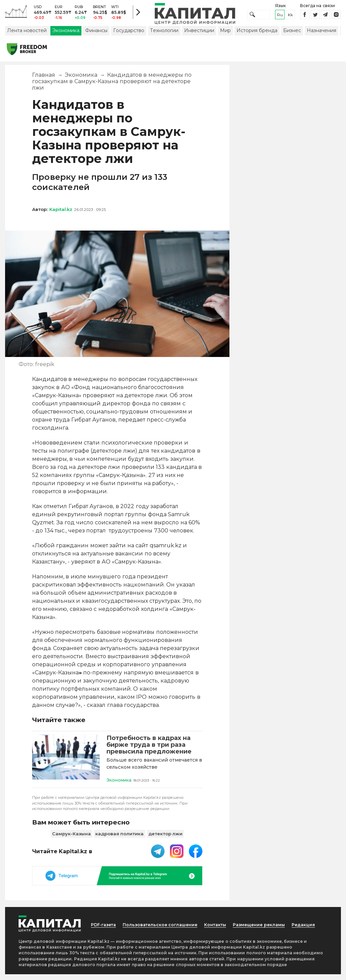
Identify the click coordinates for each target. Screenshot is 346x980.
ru (280, 17)
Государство (129, 35)
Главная (44, 79)
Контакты (221, 927)
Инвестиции (199, 35)
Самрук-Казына (71, 839)
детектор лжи (166, 839)
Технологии (164, 35)
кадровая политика (120, 839)
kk (290, 17)
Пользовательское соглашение (150, 930)
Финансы (96, 35)
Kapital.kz (61, 214)
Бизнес (292, 35)
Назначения (322, 35)
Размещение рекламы (258, 930)
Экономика (66, 35)
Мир (225, 35)
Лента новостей (27, 35)
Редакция (314, 927)
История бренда (257, 35)
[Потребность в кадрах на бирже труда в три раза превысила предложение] (66, 764)
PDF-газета (100, 930)
